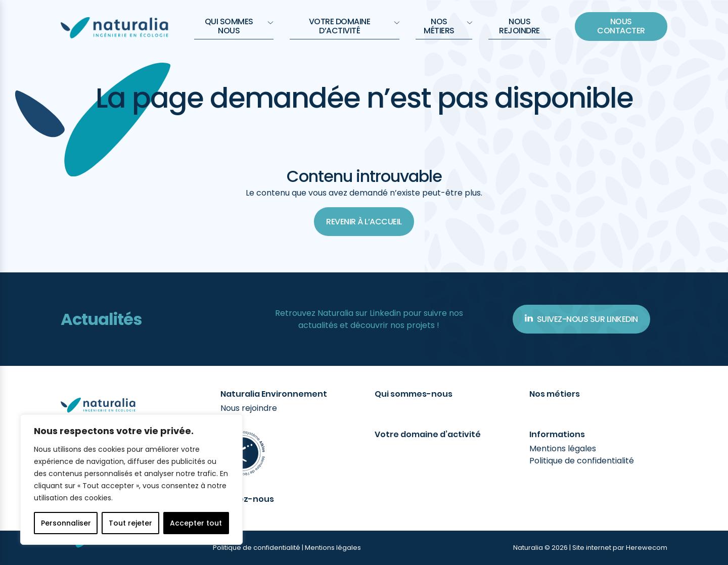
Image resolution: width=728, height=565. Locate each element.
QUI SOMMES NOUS (239, 26)
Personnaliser (66, 523)
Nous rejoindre (519, 26)
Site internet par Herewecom (620, 548)
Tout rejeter (130, 523)
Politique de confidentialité (582, 461)
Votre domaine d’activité (354, 26)
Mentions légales (563, 449)
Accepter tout (196, 523)
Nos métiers (448, 26)
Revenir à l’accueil (364, 222)
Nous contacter (621, 26)
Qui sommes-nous (414, 394)
